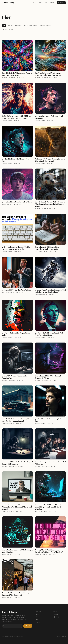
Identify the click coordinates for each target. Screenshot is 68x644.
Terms (59, 637)
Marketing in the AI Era (46, 25)
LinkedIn (55, 614)
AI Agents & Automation (14, 25)
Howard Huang (8, 3)
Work (40, 3)
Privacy (64, 637)
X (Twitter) (56, 617)
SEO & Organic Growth (30, 25)
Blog (46, 3)
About (35, 3)
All (4, 25)
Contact (52, 3)
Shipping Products (8, 29)
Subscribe (61, 3)
